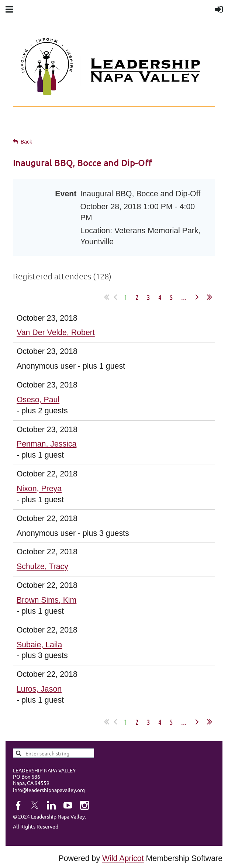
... (184, 297)
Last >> (210, 297)
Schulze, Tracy (42, 566)
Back (26, 142)
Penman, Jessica (46, 444)
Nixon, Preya (39, 489)
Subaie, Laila (39, 645)
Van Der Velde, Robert (56, 333)
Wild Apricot (123, 858)
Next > (197, 297)
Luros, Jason (39, 689)
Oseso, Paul (38, 400)
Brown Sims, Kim (46, 600)
